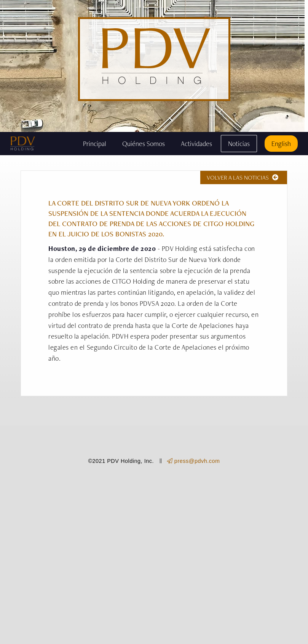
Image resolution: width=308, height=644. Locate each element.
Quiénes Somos (144, 144)
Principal (95, 144)
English (281, 144)
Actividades (196, 144)
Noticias (239, 144)
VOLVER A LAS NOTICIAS (244, 177)
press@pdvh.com (194, 461)
